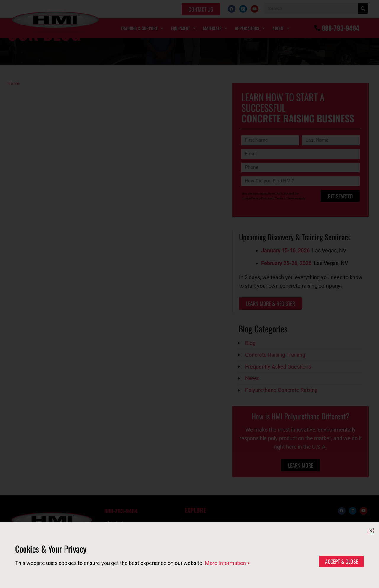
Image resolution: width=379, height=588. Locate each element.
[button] (371, 530)
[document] (189, 294)
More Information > (227, 563)
